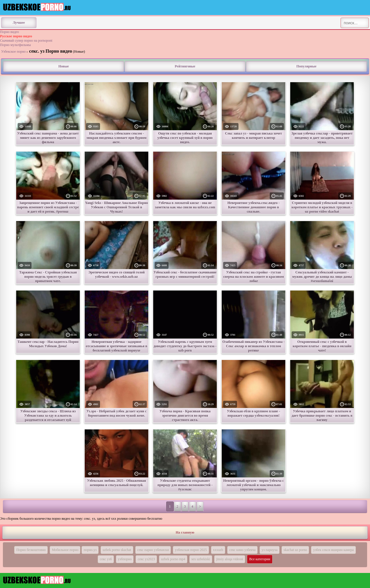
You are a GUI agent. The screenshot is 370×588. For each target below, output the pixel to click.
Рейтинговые (185, 66)
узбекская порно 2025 (191, 550)
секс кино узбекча (242, 550)
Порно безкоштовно (31, 550)
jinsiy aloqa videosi (230, 559)
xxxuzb (218, 550)
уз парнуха (270, 550)
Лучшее (19, 23)
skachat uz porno (295, 550)
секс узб (106, 559)
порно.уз (90, 550)
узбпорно (125, 559)
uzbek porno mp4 (173, 559)
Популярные (306, 66)
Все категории (260, 559)
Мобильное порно (65, 550)
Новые (64, 66)
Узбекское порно (13, 52)
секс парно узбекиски (153, 550)
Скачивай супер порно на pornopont (26, 41)
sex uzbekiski (201, 559)
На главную (185, 532)
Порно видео (10, 32)
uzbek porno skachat (117, 550)
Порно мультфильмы (15, 45)
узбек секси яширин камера (333, 550)
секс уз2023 (146, 559)
